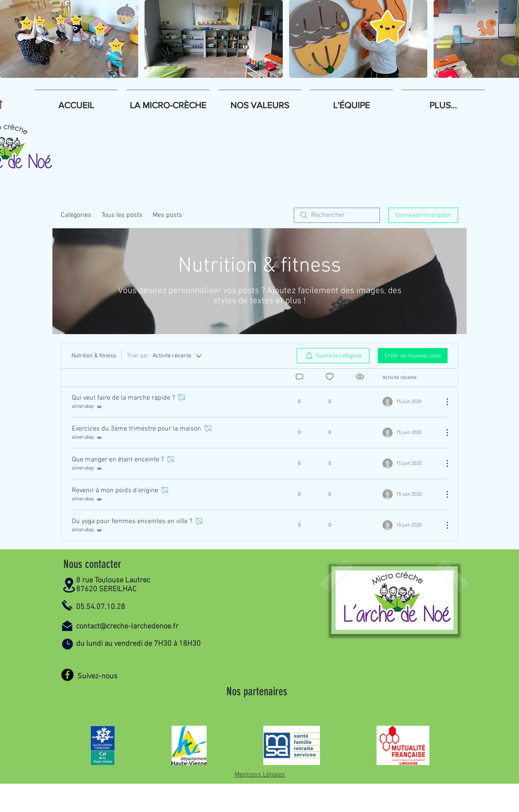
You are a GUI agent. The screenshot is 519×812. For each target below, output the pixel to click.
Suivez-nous (97, 676)
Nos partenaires (257, 691)
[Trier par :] (165, 356)
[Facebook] (67, 675)
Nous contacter (92, 564)
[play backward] (11, 39)
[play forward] (508, 39)
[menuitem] (333, 356)
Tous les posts (122, 215)
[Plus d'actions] (443, 402)
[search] (337, 215)
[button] (69, 39)
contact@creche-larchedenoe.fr (127, 627)
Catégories (76, 215)
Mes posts (167, 215)
